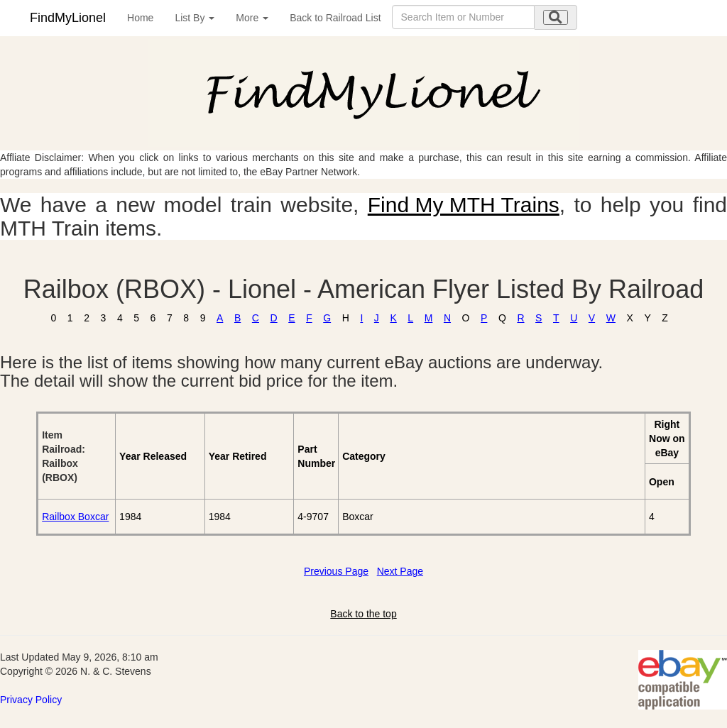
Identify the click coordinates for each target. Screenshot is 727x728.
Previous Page (336, 571)
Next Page (400, 571)
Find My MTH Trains (464, 205)
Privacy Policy (31, 700)
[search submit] (556, 17)
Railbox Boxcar (75, 517)
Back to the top (363, 614)
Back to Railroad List (335, 18)
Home (140, 18)
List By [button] (195, 18)
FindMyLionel (68, 18)
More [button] (252, 18)
